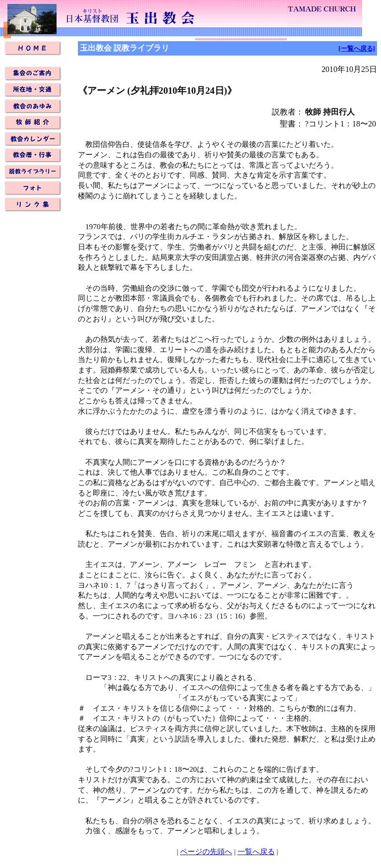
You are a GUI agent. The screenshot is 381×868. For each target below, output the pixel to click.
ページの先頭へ (206, 851)
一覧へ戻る (256, 851)
